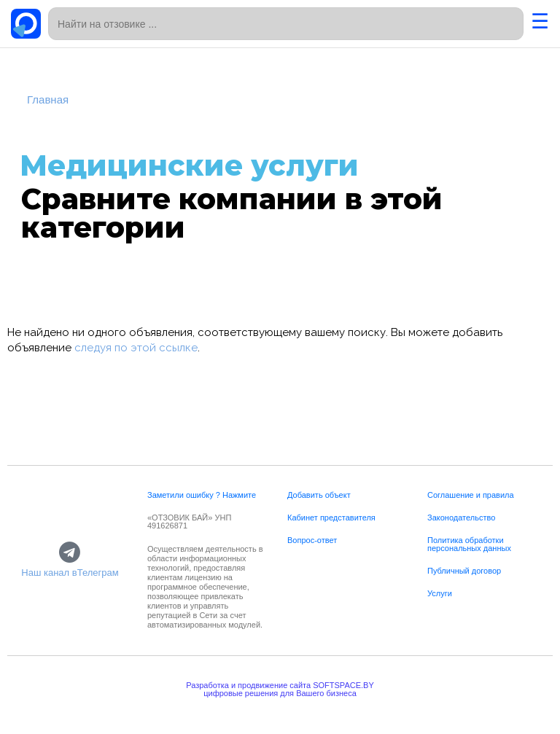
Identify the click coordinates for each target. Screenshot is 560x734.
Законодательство (461, 518)
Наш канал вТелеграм (70, 573)
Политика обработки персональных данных (469, 544)
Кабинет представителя (331, 518)
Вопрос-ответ (312, 540)
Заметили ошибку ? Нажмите (202, 495)
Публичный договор (464, 571)
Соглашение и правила (471, 495)
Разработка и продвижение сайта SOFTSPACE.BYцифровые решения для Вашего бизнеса (280, 689)
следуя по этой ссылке (136, 348)
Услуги (440, 593)
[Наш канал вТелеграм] (70, 553)
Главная (48, 99)
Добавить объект (319, 495)
